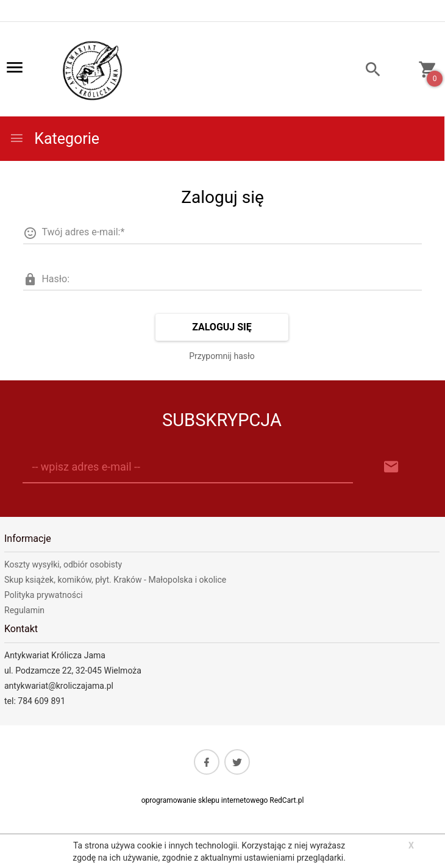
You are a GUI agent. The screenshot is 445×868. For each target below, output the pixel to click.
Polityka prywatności (44, 595)
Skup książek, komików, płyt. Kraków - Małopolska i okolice (115, 580)
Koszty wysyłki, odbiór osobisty (63, 564)
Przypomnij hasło (222, 356)
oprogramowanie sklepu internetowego (205, 800)
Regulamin (24, 610)
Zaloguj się (222, 327)
